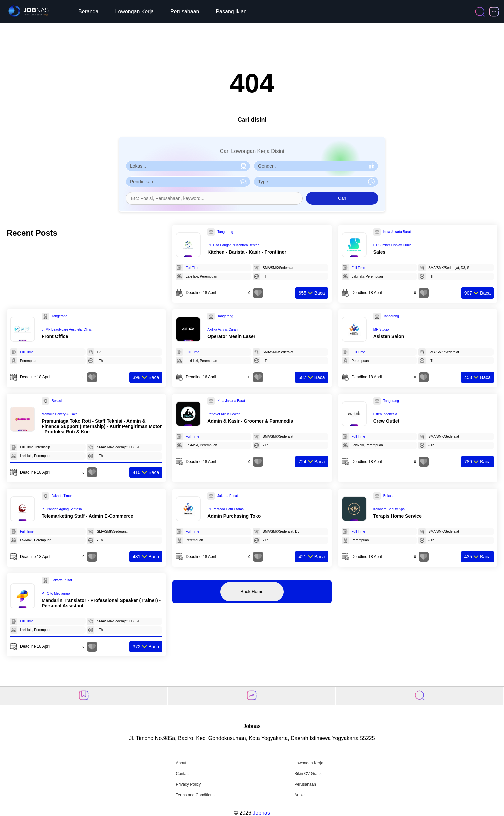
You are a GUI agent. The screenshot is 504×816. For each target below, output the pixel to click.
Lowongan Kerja (135, 11)
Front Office (55, 336)
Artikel (300, 795)
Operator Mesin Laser (231, 336)
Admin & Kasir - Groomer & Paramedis (250, 421)
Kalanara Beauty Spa (389, 509)
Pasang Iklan (231, 11)
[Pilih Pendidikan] (188, 182)
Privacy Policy (188, 784)
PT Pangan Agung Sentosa (62, 509)
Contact (182, 774)
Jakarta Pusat (227, 496)
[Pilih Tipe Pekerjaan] (316, 182)
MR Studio (381, 329)
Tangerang (225, 232)
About (181, 763)
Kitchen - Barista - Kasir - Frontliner (247, 252)
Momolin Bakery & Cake (59, 414)
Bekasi (57, 401)
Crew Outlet (386, 421)
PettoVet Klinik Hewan (224, 414)
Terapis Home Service (397, 516)
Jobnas (261, 813)
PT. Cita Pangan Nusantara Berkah (233, 245)
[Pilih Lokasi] (188, 166)
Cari (342, 198)
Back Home (252, 591)
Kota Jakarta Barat (397, 232)
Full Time (192, 268)
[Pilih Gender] (316, 166)
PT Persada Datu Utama (225, 509)
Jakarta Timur (62, 496)
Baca (311, 293)
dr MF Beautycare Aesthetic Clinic (67, 329)
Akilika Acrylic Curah (222, 329)
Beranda (88, 11)
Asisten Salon (389, 336)
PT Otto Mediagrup (56, 593)
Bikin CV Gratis (308, 774)
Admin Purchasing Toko (234, 516)
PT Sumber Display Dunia (392, 245)
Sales (379, 252)
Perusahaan (185, 11)
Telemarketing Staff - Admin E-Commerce (87, 516)
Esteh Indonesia (385, 414)
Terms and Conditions (195, 795)
